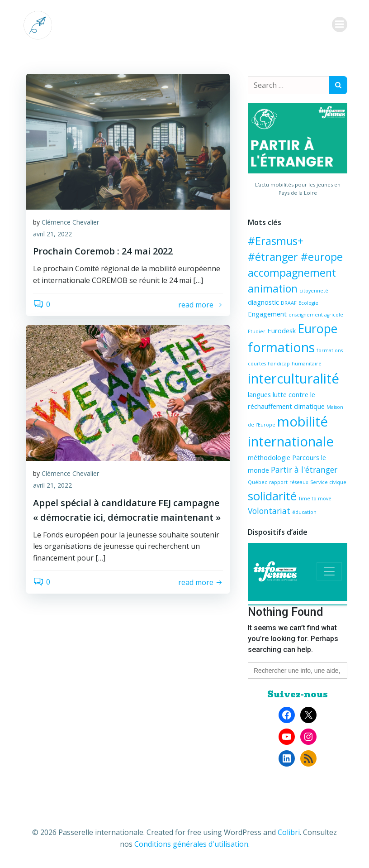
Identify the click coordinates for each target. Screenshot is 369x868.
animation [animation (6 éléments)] (273, 288)
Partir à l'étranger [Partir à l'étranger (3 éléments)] (304, 470)
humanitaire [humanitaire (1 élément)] (307, 364)
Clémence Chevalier (70, 222)
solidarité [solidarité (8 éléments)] (272, 496)
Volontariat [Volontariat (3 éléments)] (269, 511)
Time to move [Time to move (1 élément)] (315, 499)
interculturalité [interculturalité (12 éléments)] (293, 379)
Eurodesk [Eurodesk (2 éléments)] (281, 331)
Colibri (289, 832)
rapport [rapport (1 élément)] (278, 482)
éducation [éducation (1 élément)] (304, 512)
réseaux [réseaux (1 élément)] (299, 482)
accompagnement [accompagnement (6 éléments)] (292, 273)
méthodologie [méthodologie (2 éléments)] (269, 457)
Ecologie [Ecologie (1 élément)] (308, 303)
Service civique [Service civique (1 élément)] (328, 482)
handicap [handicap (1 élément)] (279, 364)
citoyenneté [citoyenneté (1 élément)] (314, 291)
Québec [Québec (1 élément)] (258, 482)
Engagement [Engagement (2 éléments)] (267, 314)
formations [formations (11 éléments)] (281, 347)
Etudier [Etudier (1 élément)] (257, 331)
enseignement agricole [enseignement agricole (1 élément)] (316, 315)
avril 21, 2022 (52, 234)
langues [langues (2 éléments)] (259, 394)
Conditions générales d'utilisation (191, 844)
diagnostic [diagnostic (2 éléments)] (263, 302)
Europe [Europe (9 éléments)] (317, 328)
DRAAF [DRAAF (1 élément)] (289, 303)
